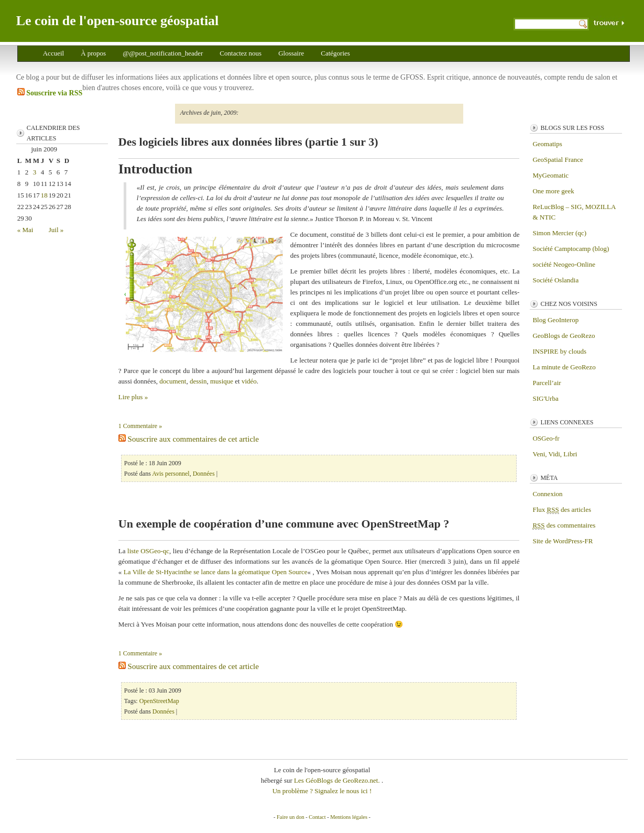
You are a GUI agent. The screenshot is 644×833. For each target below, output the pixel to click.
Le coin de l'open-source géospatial (118, 21)
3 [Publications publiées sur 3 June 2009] (35, 172)
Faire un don (291, 817)
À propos (93, 53)
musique (222, 381)
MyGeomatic (550, 175)
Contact (317, 817)
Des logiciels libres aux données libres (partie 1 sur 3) (248, 142)
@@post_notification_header (163, 53)
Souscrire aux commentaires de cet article (189, 439)
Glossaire (291, 53)
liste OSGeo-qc (148, 551)
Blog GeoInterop (555, 320)
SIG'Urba (545, 398)
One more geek (553, 191)
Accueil (53, 53)
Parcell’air (547, 383)
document (173, 381)
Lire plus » (133, 397)
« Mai (25, 230)
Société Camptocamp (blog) (571, 249)
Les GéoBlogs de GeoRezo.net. (338, 780)
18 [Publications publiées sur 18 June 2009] (44, 195)
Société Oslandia (555, 280)
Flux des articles (562, 510)
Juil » (56, 230)
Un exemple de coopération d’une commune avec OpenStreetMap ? (284, 524)
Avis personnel (171, 474)
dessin (198, 381)
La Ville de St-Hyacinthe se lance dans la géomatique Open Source (216, 572)
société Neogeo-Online (564, 264)
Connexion (547, 494)
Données (204, 474)
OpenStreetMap (159, 701)
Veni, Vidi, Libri (555, 454)
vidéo (249, 381)
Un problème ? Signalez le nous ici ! (322, 791)
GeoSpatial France (558, 160)
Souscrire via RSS (50, 92)
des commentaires (564, 525)
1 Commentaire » (140, 426)
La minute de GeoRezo (564, 367)
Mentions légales (349, 817)
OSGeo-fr (546, 438)
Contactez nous (241, 53)
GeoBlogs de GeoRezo (564, 336)
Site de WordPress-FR (563, 541)
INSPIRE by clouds (559, 351)
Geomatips (547, 144)
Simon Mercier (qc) (559, 233)
